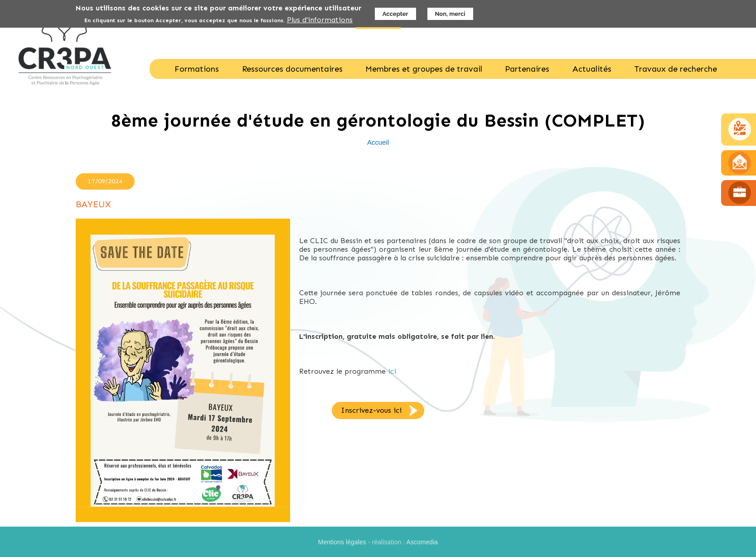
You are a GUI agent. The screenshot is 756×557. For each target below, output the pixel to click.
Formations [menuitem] (197, 69)
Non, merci (450, 14)
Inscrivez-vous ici (371, 410)
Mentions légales (342, 542)
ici (392, 371)
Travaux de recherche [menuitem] (676, 69)
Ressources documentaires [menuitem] (292, 69)
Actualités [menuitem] (592, 69)
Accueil (378, 142)
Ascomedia (422, 542)
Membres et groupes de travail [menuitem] (424, 69)
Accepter (395, 14)
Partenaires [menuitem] (527, 69)
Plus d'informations (320, 20)
